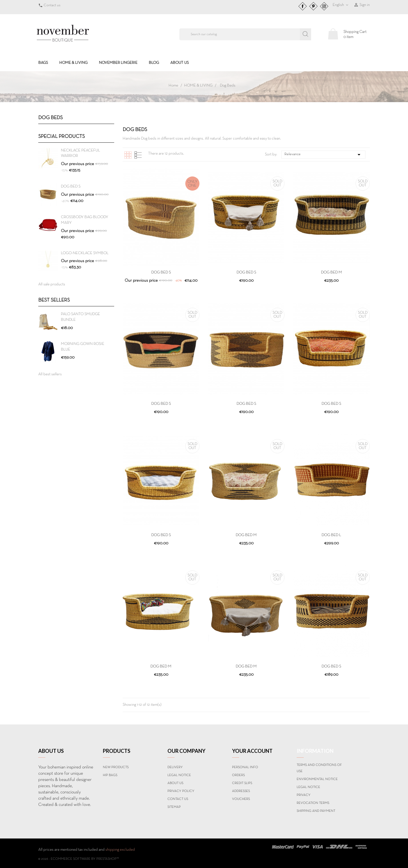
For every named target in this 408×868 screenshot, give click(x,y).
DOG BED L (331, 535)
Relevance (323, 155)
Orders (238, 775)
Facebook (303, 6)
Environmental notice (317, 779)
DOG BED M (331, 272)
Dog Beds (50, 118)
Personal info (245, 767)
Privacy (304, 795)
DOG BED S (71, 187)
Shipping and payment (316, 811)
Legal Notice (179, 775)
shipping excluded (120, 850)
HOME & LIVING (73, 63)
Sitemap (174, 807)
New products (116, 767)
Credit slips (242, 783)
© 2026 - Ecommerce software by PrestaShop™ (79, 859)
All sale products (52, 284)
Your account (252, 751)
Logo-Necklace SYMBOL (85, 253)
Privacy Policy (181, 791)
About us (179, 63)
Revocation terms (313, 803)
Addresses (241, 791)
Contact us (52, 5)
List (138, 155)
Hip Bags (110, 775)
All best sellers (50, 374)
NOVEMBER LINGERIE (118, 63)
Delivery (175, 767)
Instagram (324, 6)
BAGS (43, 63)
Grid (128, 155)
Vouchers (241, 799)
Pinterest (313, 6)
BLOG (154, 63)
